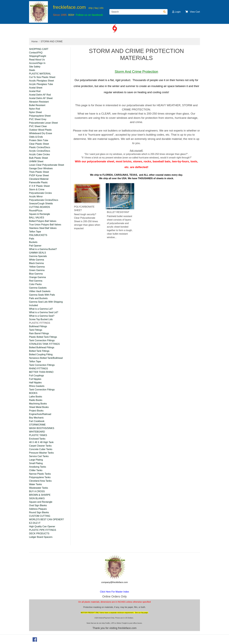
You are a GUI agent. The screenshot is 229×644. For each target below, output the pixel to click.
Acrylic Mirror (36, 197)
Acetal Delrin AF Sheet (41, 98)
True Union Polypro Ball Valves (45, 225)
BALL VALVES (37, 218)
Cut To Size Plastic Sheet (42, 77)
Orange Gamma (37, 277)
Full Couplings (36, 376)
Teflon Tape (35, 232)
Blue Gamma (36, 274)
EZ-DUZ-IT (35, 523)
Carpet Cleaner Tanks (40, 446)
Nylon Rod (35, 109)
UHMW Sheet (36, 161)
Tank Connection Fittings (42, 340)
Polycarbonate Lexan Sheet (43, 123)
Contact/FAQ (36, 53)
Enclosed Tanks (37, 439)
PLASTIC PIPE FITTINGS (43, 530)
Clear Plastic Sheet (39, 144)
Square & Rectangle (40, 214)
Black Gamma (36, 263)
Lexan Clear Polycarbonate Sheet (47, 165)
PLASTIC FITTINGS (40, 323)
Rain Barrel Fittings (39, 333)
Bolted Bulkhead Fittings (42, 347)
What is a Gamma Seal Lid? (44, 312)
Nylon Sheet (35, 112)
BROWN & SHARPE (40, 495)
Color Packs (35, 284)
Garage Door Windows (41, 168)
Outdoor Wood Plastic (40, 130)
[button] (173, 12)
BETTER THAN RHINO (41, 372)
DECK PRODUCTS (39, 533)
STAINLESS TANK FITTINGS (44, 344)
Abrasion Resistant (39, 102)
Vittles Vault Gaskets (40, 291)
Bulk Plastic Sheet (38, 158)
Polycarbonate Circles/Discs (44, 200)
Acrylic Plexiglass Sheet (41, 81)
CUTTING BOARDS (40, 207)
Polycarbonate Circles (40, 193)
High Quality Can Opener (42, 526)
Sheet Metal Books (39, 407)
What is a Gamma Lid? (41, 309)
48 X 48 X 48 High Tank (41, 442)
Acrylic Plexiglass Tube (41, 84)
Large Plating (36, 460)
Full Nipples (35, 379)
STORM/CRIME (37, 425)
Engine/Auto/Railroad (40, 414)
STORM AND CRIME (52, 41)
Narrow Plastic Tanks (40, 474)
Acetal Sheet (36, 88)
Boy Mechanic (36, 418)
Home (35, 41)
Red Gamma (36, 281)
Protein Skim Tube (39, 140)
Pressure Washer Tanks (41, 453)
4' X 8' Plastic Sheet (39, 186)
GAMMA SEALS (38, 253)
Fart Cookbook (37, 421)
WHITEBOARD (37, 432)
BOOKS (33, 393)
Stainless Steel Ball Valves (43, 228)
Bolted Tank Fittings (39, 351)
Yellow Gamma (37, 267)
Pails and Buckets (38, 298)
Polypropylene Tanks (40, 477)
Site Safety (35, 67)
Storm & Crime (37, 189)
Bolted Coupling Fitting (41, 354)
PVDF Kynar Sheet (39, 175)
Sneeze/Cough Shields (41, 204)
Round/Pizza (36, 211)
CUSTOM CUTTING (40, 516)
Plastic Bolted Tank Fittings (43, 337)
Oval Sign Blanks (38, 505)
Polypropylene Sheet (40, 116)
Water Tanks (35, 484)
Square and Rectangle (41, 502)
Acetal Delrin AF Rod (40, 95)
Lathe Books (36, 397)
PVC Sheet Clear (38, 126)
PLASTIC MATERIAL (40, 74)
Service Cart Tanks (39, 456)
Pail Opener (35, 246)
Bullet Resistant (37, 105)
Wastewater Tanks (39, 488)
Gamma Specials (38, 256)
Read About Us (37, 60)
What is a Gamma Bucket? (43, 249)
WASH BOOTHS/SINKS (42, 428)
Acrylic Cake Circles (39, 154)
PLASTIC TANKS (38, 435)
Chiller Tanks (36, 470)
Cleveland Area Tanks (40, 481)
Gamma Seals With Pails (42, 295)
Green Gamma (37, 270)
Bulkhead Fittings (38, 326)
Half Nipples (35, 383)
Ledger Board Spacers (41, 537)
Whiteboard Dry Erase (41, 133)
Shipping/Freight (38, 56)
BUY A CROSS (37, 491)
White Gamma (37, 260)
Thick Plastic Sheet (39, 172)
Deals (32, 70)
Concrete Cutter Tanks (41, 449)
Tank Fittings (36, 330)
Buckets (33, 242)
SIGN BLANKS (37, 498)
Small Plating (36, 463)
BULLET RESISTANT (118, 212)
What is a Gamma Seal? (42, 316)
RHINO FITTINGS (38, 369)
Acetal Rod (35, 91)
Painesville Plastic (38, 182)
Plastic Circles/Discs (40, 147)
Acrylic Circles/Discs (40, 151)
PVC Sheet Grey (38, 119)
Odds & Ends (36, 137)
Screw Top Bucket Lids (41, 319)
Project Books (36, 411)
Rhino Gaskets (37, 386)
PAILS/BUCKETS (38, 235)
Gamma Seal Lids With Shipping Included (46, 304)
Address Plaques (38, 509)
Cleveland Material (39, 179)
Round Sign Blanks (39, 512)
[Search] (135, 12)
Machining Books (38, 404)
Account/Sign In (37, 63)
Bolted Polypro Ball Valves (43, 221)
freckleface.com (69, 7)
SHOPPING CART (39, 49)
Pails (32, 239)
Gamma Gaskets (38, 288)
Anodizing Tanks (38, 467)
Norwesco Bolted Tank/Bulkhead (46, 358)
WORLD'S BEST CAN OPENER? (46, 519)
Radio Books (36, 400)
